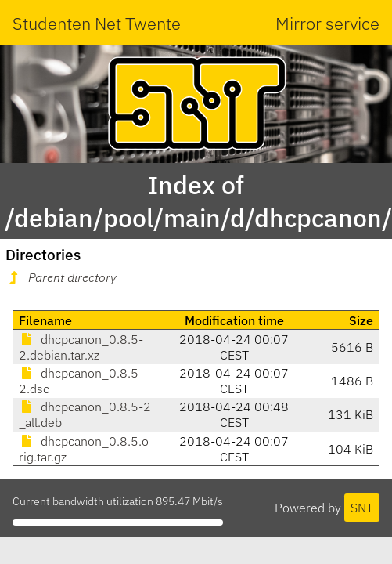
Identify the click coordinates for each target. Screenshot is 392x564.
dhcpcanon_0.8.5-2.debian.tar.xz (81, 347)
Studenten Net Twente (97, 23)
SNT (362, 508)
